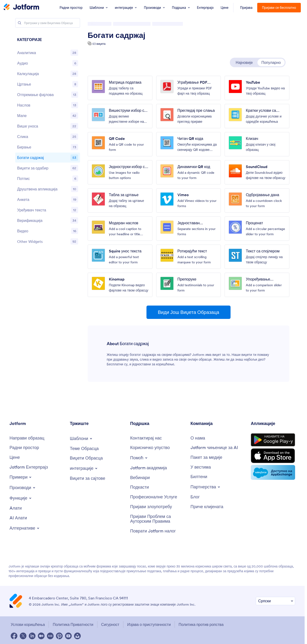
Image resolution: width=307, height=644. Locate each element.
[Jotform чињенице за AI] (214, 448)
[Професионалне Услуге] (154, 497)
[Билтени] (199, 477)
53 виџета (99, 44)
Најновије (244, 62)
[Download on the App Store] (273, 456)
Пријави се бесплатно (279, 8)
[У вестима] (201, 467)
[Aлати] (16, 508)
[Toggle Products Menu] (23, 488)
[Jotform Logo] (21, 7)
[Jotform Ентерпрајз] (29, 467)
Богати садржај (116, 35)
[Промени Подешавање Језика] (275, 601)
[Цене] (15, 457)
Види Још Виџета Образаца (189, 312)
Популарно (271, 62)
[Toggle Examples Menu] (21, 477)
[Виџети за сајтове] (87, 478)
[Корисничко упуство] (150, 448)
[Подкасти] (140, 487)
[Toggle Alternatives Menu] (25, 528)
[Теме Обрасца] (84, 449)
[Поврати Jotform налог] (153, 531)
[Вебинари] (140, 478)
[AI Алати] (18, 518)
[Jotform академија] (149, 468)
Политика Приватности (73, 624)
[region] (48, 142)
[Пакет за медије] (206, 457)
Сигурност (110, 624)
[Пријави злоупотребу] (151, 507)
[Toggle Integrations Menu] (84, 468)
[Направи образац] (27, 438)
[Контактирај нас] (146, 438)
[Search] (20, 23)
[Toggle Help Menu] (139, 458)
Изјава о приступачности (149, 624)
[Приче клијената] (207, 507)
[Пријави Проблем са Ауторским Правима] (158, 519)
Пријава (246, 8)
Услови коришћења (28, 624)
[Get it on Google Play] (273, 440)
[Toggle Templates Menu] (81, 439)
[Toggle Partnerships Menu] (206, 487)
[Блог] (195, 497)
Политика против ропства (201, 624)
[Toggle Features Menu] (21, 498)
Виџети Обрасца (102, 24)
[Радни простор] (24, 448)
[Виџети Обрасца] (86, 458)
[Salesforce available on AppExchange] (273, 472)
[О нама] (198, 438)
